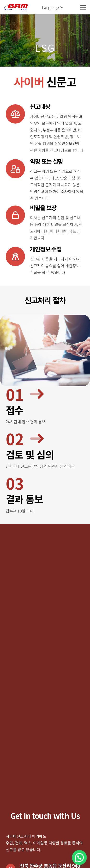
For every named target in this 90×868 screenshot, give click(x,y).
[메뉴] (83, 7)
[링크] (16, 7)
